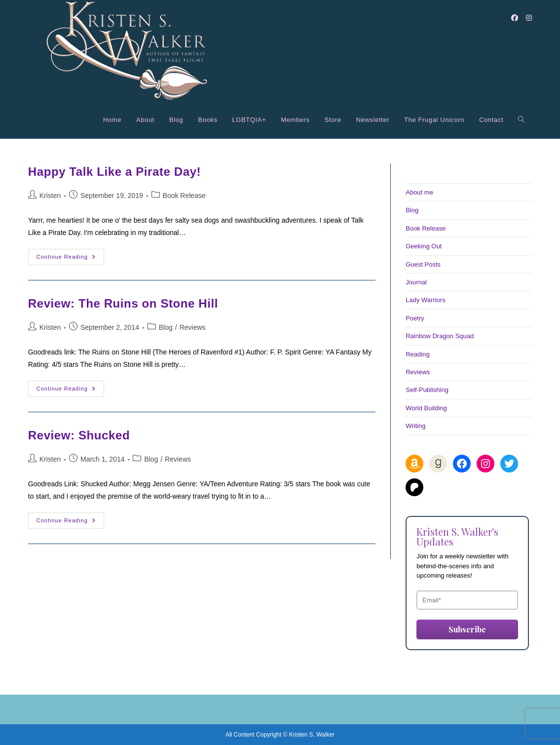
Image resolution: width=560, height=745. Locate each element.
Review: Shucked (79, 435)
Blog (166, 327)
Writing (415, 426)
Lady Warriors (425, 300)
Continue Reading (70, 259)
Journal (416, 282)
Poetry (415, 318)
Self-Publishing (427, 390)
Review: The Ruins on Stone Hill (123, 303)
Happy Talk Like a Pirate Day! (114, 172)
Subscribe (467, 629)
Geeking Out (424, 246)
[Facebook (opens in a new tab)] (515, 18)
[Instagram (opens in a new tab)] (529, 18)
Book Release (184, 196)
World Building (426, 408)
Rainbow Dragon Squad (440, 336)
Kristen (50, 196)
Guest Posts (423, 264)
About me (419, 192)
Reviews (193, 327)
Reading (417, 354)
